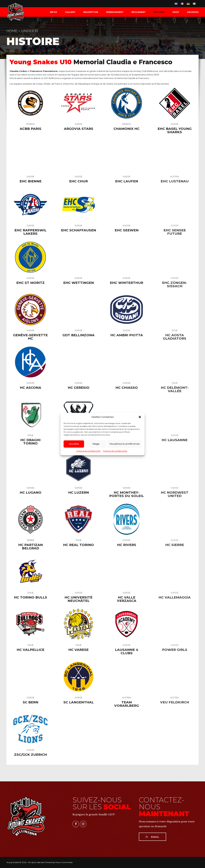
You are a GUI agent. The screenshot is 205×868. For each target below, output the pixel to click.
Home (12, 31)
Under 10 (30, 31)
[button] (140, 417)
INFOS (53, 12)
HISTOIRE (159, 12)
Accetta (74, 444)
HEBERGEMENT (115, 12)
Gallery (70, 12)
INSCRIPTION (91, 12)
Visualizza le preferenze (125, 444)
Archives (193, 12)
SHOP (176, 12)
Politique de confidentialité (88, 451)
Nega (96, 444)
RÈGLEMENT (139, 12)
